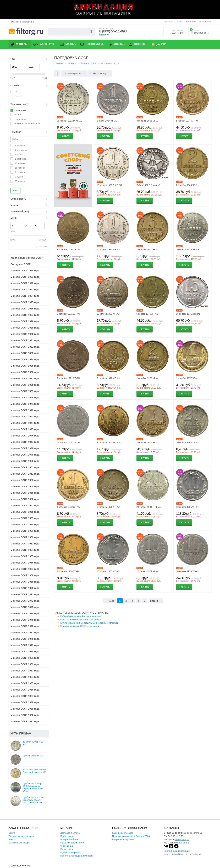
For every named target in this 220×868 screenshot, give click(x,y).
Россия (18, 96)
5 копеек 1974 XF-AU (187, 121)
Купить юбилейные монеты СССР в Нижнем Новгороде (89, 623)
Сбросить (43, 246)
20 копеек (20, 181)
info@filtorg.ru (182, 839)
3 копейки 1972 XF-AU (108, 378)
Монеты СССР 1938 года (25, 385)
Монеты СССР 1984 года (25, 677)
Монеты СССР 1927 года (25, 315)
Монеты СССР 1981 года (25, 658)
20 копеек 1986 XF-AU (108, 314)
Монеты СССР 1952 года (25, 474)
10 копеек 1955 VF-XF (188, 507)
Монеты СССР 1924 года (25, 296)
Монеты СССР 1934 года (25, 359)
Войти (12, 833)
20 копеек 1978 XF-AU (68, 443)
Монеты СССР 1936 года (25, 372)
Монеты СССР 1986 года (25, 690)
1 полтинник (21, 150)
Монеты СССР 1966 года (25, 563)
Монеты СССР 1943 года (25, 417)
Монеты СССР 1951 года (25, 467)
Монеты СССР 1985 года (25, 683)
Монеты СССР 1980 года (25, 652)
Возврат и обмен (69, 839)
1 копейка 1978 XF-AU (68, 571)
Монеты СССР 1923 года (25, 290)
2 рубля (19, 177)
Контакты (191, 22)
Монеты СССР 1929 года (25, 328)
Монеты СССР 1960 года (25, 525)
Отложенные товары (19, 843)
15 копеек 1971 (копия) (188, 314)
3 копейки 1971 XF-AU (68, 314)
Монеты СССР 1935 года (25, 366)
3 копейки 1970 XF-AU (148, 249)
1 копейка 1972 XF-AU (68, 507)
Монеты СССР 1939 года (25, 391)
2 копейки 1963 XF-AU (188, 185)
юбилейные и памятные (27, 123)
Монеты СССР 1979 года (25, 645)
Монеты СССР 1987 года (25, 696)
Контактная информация (177, 851)
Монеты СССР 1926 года (25, 309)
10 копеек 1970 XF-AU (188, 571)
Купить (66, 136)
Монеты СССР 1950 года (25, 461)
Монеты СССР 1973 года (25, 607)
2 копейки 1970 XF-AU (148, 378)
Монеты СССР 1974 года (25, 613)
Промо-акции (67, 836)
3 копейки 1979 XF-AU (148, 443)
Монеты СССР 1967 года (25, 569)
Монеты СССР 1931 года (25, 340)
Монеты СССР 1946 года (25, 436)
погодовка (21, 110)
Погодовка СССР (21, 264)
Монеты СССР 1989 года (25, 709)
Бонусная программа (123, 839)
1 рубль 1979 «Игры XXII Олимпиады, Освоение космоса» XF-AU (33, 787)
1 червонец (21, 159)
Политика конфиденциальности (77, 856)
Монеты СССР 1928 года (25, 321)
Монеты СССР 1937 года (25, 378)
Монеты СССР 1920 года (25, 271)
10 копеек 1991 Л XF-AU (109, 185)
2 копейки (20, 172)
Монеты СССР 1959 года (25, 518)
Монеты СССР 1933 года (25, 353)
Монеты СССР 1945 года (25, 429)
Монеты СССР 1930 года (25, 334)
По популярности (74, 74)
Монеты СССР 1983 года (25, 671)
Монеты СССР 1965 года (25, 556)
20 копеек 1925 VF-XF (188, 249)
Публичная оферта (70, 852)
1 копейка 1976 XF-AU (108, 507)
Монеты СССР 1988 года (25, 702)
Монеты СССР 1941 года (25, 404)
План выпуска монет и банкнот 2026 (131, 836)
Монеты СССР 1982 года (25, 664)
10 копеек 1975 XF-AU (108, 249)
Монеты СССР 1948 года (25, 448)
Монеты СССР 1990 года (25, 715)
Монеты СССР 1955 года (25, 493)
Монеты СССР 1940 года (25, 398)
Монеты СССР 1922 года (25, 283)
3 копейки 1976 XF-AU (68, 249)
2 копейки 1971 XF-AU (68, 378)
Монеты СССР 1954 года (25, 486)
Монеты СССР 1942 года (25, 410)
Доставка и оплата (173, 22)
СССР (18, 92)
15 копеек (20, 168)
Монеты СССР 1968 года (25, 575)
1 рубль (19, 154)
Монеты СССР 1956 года (25, 499)
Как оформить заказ (123, 833)
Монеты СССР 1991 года (25, 721)
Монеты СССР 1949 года (25, 455)
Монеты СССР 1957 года (25, 505)
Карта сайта (67, 849)
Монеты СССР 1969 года (25, 582)
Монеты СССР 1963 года (25, 544)
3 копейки (20, 186)
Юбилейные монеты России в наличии (80, 616)
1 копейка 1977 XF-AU (188, 378)
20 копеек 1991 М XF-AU (70, 121)
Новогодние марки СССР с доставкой (80, 626)
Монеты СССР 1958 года (25, 512)
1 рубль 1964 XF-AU (107, 121)
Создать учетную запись (21, 836)
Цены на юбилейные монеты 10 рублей (81, 620)
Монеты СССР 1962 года (25, 537)
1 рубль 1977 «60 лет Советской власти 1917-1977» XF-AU (34, 800)
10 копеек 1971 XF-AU (148, 571)
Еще (15, 190)
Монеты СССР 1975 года (25, 620)
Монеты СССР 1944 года (25, 423)
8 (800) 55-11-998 (113, 31)
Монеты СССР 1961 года (25, 531)
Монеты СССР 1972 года (25, 601)
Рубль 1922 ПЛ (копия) (148, 185)
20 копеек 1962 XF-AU (188, 443)
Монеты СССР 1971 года (25, 594)
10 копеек (20, 163)
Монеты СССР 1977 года (25, 633)
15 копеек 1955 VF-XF (108, 571)
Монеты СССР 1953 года (25, 480)
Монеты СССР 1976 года (25, 626)
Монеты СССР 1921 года (25, 277)
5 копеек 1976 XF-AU (147, 314)
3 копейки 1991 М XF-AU (109, 443)
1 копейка (20, 146)
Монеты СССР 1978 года (25, 639)
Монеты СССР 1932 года (25, 347)
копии (18, 115)
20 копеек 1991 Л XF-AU (149, 507)
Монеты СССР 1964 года (25, 550)
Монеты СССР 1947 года (25, 442)
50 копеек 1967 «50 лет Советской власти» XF (35, 771)
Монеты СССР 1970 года (25, 588)
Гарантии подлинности (72, 843)
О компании (205, 22)
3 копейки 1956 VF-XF (148, 121)
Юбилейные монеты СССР (26, 258)
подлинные (21, 119)
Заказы (12, 839)
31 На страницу (100, 74)
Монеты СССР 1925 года (25, 302)
